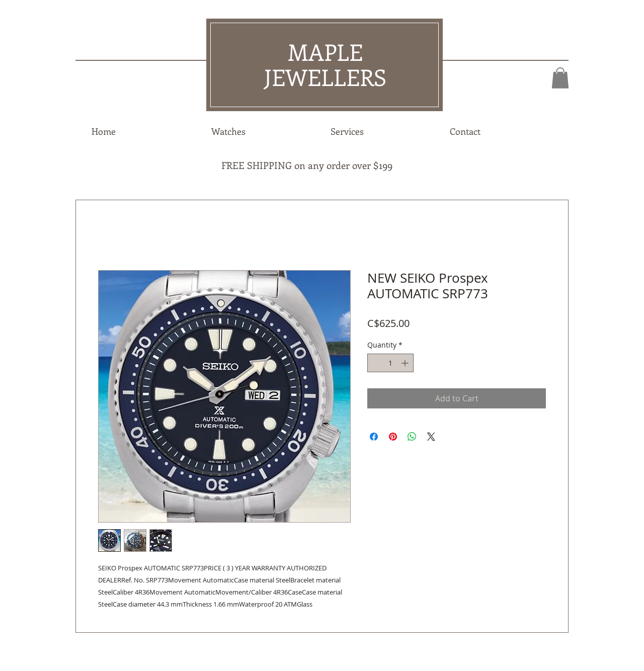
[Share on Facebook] (374, 437)
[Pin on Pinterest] (393, 437)
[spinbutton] (390, 363)
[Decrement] (375, 363)
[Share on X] (431, 437)
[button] (560, 78)
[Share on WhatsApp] (412, 437)
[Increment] (406, 363)
